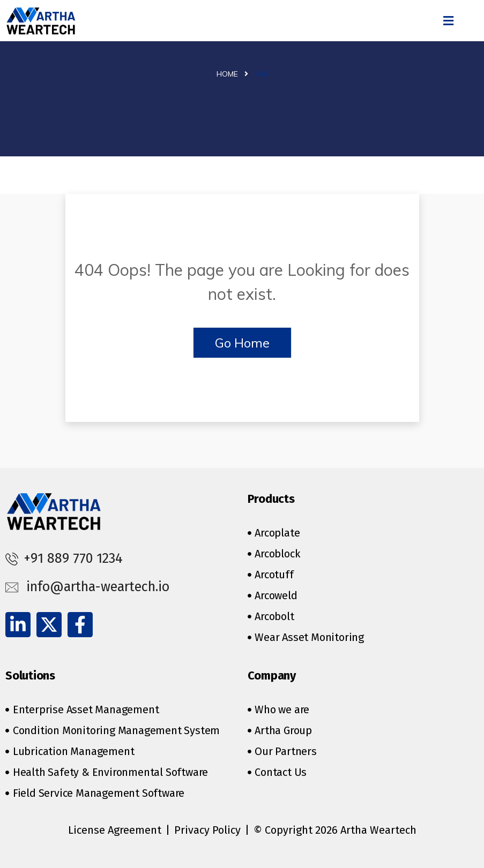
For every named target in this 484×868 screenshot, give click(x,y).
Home (227, 74)
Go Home (242, 343)
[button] (448, 21)
